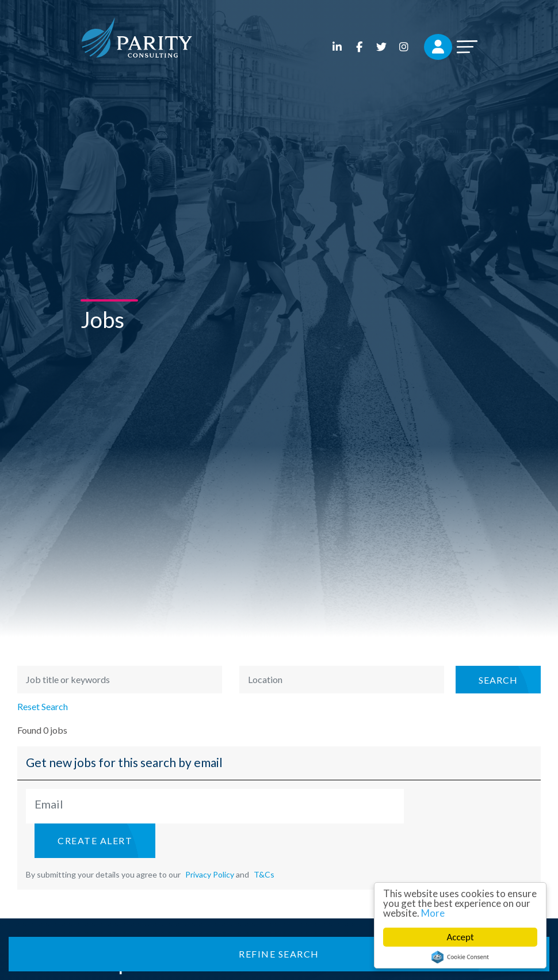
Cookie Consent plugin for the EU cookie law (460, 957)
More (433, 913)
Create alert (95, 840)
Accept (460, 937)
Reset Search (43, 707)
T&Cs (264, 874)
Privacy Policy (210, 874)
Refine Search (279, 954)
